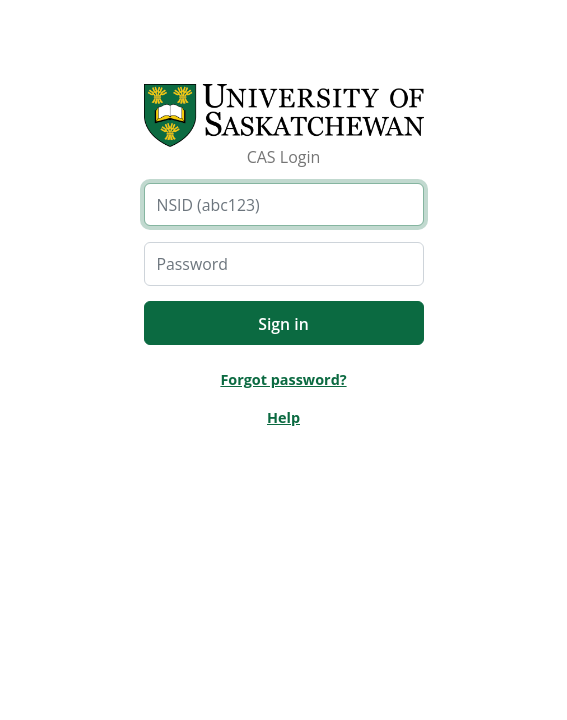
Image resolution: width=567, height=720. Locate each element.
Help (283, 417)
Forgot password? (283, 379)
